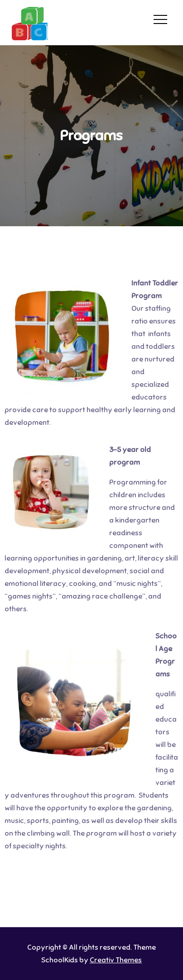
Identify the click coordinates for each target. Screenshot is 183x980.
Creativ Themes (116, 960)
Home (70, 17)
